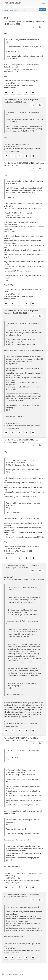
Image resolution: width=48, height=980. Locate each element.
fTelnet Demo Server (11, 3)
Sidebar (42, 9)
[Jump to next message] (26, 93)
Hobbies (23, 10)
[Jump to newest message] (33, 93)
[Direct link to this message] (19, 93)
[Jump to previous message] (13, 93)
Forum (6, 10)
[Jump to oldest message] (6, 93)
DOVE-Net (14, 10)
